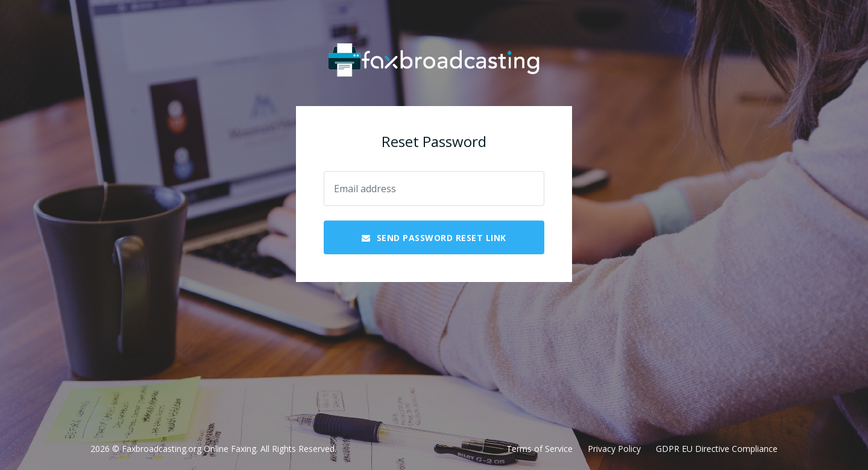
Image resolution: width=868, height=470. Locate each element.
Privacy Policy (614, 449)
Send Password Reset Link (434, 238)
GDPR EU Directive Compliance (717, 449)
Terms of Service (539, 449)
